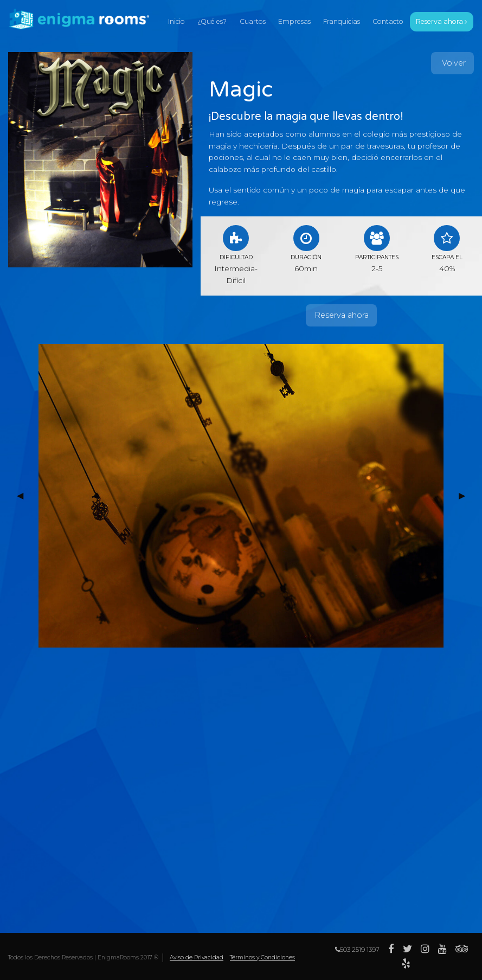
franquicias (342, 21)
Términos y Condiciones (262, 957)
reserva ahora (441, 21)
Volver (453, 63)
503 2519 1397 (357, 949)
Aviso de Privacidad (197, 957)
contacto (388, 21)
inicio (176, 21)
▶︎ (466, 495)
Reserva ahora (342, 315)
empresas (294, 21)
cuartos (253, 21)
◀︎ (24, 495)
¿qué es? (212, 21)
